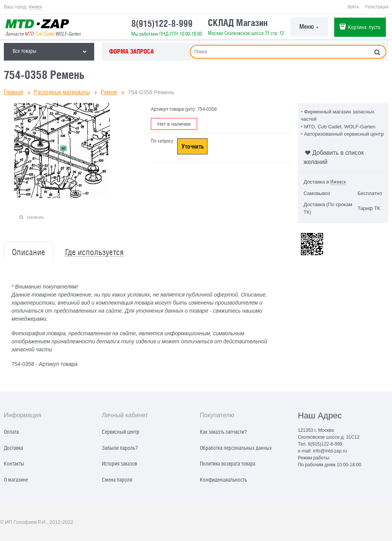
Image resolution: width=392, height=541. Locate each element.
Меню (309, 27)
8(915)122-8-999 (162, 23)
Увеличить (35, 217)
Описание (29, 252)
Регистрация (377, 7)
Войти (353, 7)
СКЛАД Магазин (238, 23)
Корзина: (364, 27)
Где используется (94, 252)
